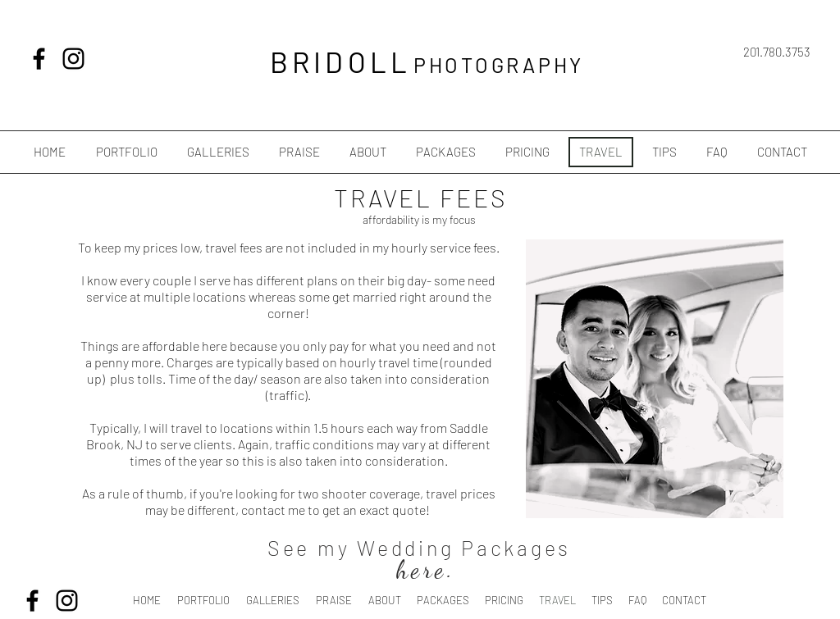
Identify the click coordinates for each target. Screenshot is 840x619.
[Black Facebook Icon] (39, 59)
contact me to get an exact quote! (337, 510)
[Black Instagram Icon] (73, 59)
